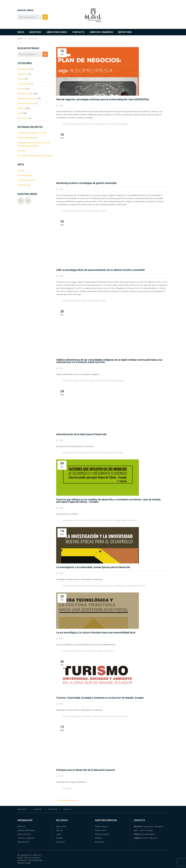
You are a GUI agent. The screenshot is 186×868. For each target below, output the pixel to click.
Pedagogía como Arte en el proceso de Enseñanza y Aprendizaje (34, 144)
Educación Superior (94, 586)
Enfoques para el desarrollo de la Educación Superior (86, 770)
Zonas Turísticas (122, 716)
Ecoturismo (86, 716)
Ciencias (21, 79)
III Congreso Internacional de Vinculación (35, 156)
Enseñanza (67, 788)
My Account (61, 826)
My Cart (60, 830)
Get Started (22, 809)
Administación (23, 69)
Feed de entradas (25, 175)
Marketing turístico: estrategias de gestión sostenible (86, 183)
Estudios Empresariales (27, 98)
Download (37, 809)
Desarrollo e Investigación (94, 124)
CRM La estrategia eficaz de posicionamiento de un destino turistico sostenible (100, 270)
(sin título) (22, 151)
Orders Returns (101, 826)
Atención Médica (83, 453)
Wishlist (59, 838)
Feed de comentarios (26, 180)
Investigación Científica (136, 586)
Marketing (94, 211)
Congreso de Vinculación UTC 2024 (32, 133)
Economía (89, 520)
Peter (61, 106)
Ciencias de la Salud (71, 381)
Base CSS (68, 809)
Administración (69, 453)
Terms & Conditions (26, 838)
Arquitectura (23, 74)
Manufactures (23, 842)
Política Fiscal (78, 651)
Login (59, 834)
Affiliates (99, 838)
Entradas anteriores (68, 800)
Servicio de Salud (116, 453)
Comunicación (23, 84)
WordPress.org (24, 185)
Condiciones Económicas (73, 520)
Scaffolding (53, 809)
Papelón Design (24, 863)
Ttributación (108, 651)
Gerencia (109, 124)
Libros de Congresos (26, 103)
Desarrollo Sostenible (71, 211)
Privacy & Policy (24, 834)
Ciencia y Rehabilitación (27, 138)
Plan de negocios (121, 124)
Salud (20, 113)
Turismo (103, 211)
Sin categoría (23, 118)
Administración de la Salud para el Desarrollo (81, 434)
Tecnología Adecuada (93, 651)
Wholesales (100, 842)
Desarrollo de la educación (74, 586)
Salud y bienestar (117, 381)
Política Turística (99, 716)
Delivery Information (26, 830)
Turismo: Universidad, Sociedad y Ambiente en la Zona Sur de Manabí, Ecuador (100, 698)
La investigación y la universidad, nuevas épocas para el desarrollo (93, 567)
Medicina (21, 108)
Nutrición (84, 381)
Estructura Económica (103, 520)
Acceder (21, 170)
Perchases (61, 842)
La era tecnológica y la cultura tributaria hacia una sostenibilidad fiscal (96, 633)
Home (20, 38)
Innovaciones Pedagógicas (114, 586)
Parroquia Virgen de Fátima (125, 520)
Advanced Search (102, 834)
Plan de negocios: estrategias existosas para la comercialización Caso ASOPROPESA (103, 99)
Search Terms (101, 830)
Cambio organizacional (72, 124)
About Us (21, 826)
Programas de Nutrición (99, 381)
